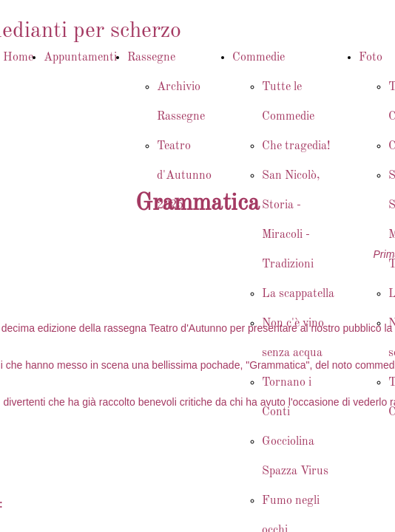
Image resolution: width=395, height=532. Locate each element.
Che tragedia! (296, 146)
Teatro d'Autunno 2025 (184, 176)
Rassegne (151, 58)
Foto (371, 58)
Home (18, 58)
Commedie (259, 58)
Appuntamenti (80, 58)
